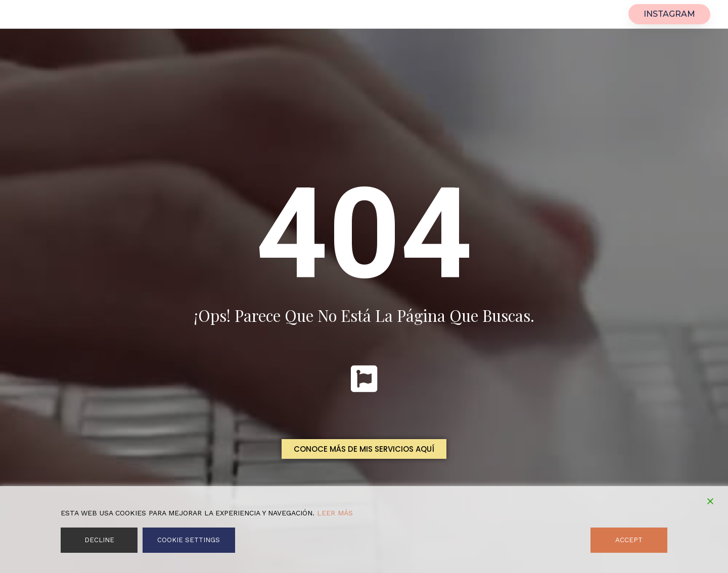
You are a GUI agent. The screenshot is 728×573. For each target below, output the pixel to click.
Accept (630, 540)
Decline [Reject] (99, 540)
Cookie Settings (189, 540)
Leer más (335, 513)
